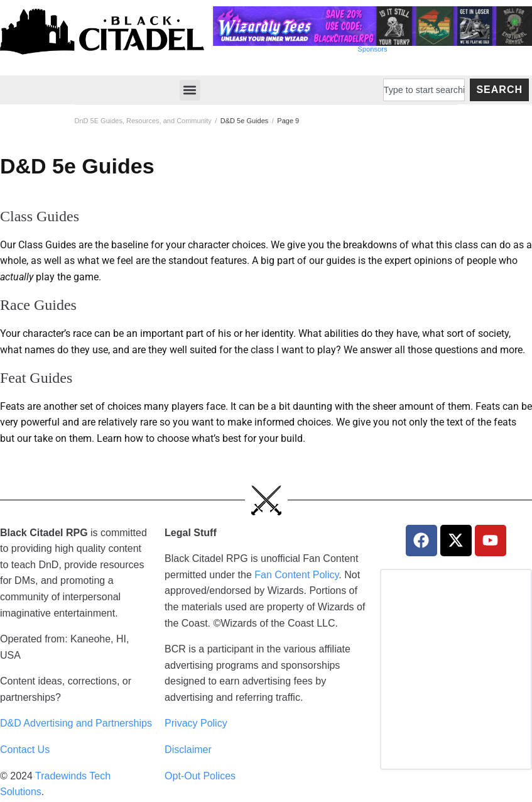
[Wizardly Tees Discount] (372, 42)
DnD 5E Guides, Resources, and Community (143, 121)
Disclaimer (188, 750)
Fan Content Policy (296, 575)
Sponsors (372, 49)
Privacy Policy (196, 723)
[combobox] (424, 90)
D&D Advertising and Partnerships (76, 723)
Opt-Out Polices (200, 776)
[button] (190, 90)
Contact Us (25, 750)
